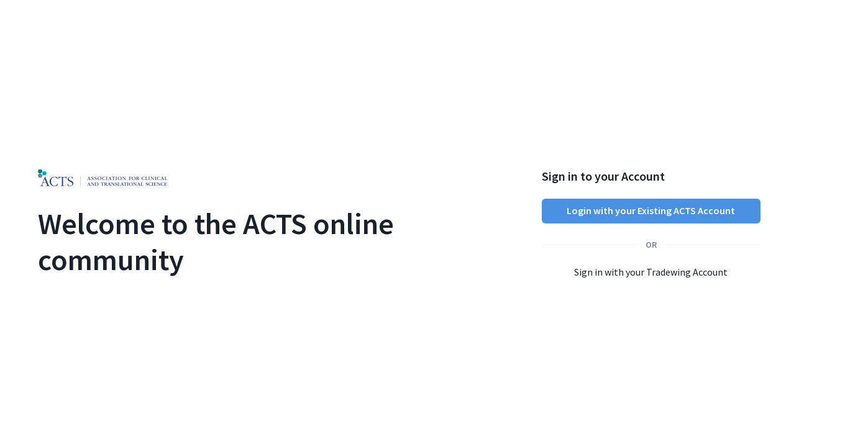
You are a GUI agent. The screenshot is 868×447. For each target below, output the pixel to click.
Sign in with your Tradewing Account (651, 272)
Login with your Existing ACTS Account (651, 210)
